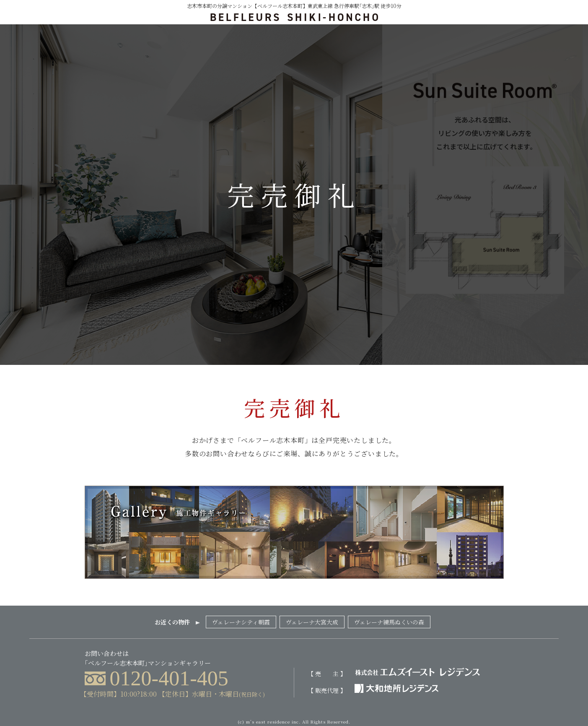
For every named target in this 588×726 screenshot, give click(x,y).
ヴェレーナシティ (241, 622)
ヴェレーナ (312, 622)
